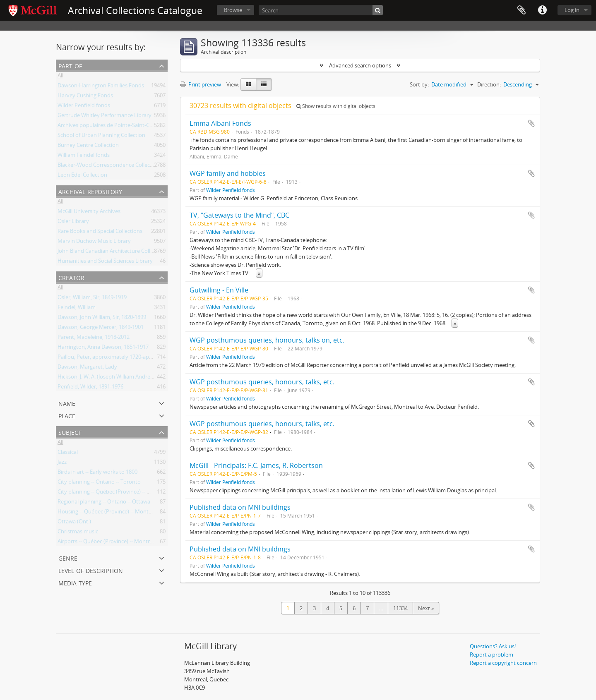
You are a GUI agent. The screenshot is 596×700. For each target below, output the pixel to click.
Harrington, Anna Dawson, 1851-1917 (103, 348)
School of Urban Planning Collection (101, 137)
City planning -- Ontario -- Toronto (99, 483)
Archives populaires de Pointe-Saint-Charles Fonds (119, 127)
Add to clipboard (531, 123)
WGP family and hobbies (228, 173)
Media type (75, 582)
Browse (233, 10)
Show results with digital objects (336, 106)
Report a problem (491, 654)
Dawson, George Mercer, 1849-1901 (101, 328)
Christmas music (78, 533)
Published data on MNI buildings (240, 507)
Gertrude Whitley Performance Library (105, 117)
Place (67, 415)
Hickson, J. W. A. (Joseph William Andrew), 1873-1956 (120, 378)
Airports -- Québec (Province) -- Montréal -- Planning (121, 543)
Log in (572, 10)
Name (67, 403)
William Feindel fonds (84, 156)
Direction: (489, 84)
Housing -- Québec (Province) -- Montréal (108, 513)
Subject (70, 432)
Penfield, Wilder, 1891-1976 (90, 388)
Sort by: (419, 84)
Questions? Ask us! (493, 646)
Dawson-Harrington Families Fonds (101, 87)
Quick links (542, 10)
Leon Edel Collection (82, 176)
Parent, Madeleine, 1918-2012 (94, 338)
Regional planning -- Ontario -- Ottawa (104, 503)
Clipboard (521, 10)
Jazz (62, 463)
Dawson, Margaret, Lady (87, 368)
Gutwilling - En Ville (219, 290)
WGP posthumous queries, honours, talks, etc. (262, 382)
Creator (71, 277)
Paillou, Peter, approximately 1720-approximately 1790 (125, 358)
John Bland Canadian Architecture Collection (112, 252)
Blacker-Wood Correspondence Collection (109, 166)
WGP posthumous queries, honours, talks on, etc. (267, 340)
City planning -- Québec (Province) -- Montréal (113, 493)
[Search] (321, 10)
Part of (70, 65)
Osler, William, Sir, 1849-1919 (92, 299)
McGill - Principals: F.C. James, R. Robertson (256, 465)
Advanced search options (360, 65)
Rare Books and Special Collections (100, 233)
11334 (400, 608)
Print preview (201, 84)
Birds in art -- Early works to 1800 (97, 473)
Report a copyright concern (503, 663)
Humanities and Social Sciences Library (105, 262)
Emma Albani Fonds (220, 123)
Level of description (91, 570)
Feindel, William (77, 309)
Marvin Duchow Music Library (94, 242)
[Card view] (248, 84)
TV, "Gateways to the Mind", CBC (239, 215)
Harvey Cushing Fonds (85, 97)
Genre (68, 557)
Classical (68, 453)
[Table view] (264, 84)
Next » (426, 608)
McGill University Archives (89, 213)
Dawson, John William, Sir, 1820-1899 (102, 319)
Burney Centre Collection (88, 146)
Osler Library (73, 223)
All (60, 77)
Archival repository (90, 191)
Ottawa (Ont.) (74, 523)
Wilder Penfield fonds (84, 107)
